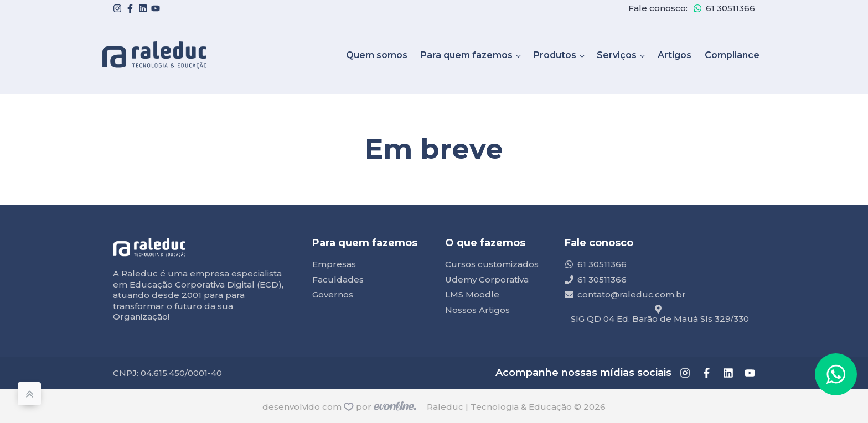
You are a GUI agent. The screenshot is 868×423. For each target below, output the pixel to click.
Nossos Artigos (477, 310)
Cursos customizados (492, 264)
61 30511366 (730, 8)
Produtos (555, 55)
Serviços (617, 55)
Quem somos (377, 55)
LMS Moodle (472, 294)
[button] (836, 374)
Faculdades (338, 280)
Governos (333, 294)
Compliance (732, 55)
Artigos (675, 55)
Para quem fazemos (467, 55)
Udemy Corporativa (487, 280)
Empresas (334, 264)
